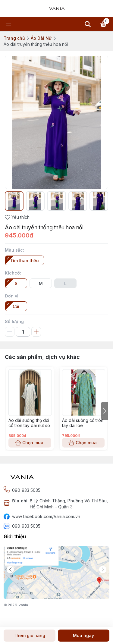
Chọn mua (30, 443)
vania (24, 605)
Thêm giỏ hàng (30, 636)
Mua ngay (84, 636)
